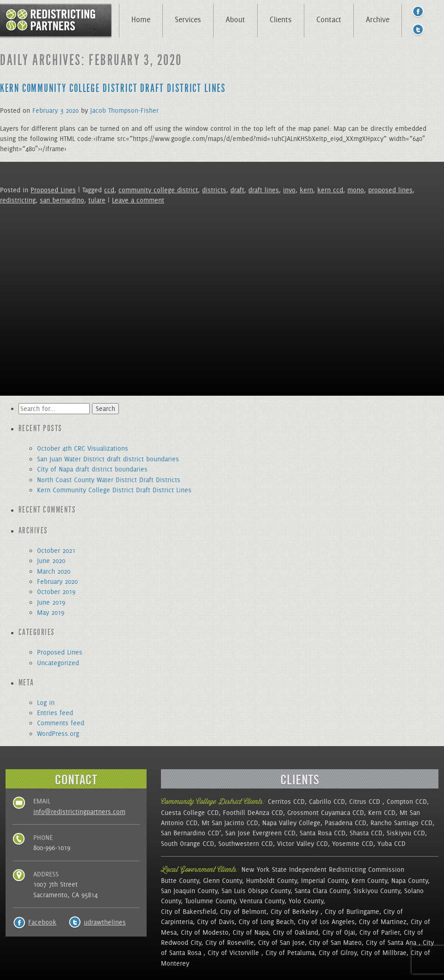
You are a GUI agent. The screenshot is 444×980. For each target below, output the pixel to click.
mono (356, 190)
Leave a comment (138, 200)
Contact (329, 19)
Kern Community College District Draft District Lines (113, 88)
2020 (72, 110)
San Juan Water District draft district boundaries (108, 459)
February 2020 (57, 582)
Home (141, 19)
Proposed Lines (53, 190)
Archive (378, 19)
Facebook (42, 922)
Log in (46, 703)
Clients (281, 19)
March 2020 (54, 571)
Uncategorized (58, 663)
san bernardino (62, 200)
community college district (158, 190)
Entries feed (55, 713)
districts (214, 190)
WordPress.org (58, 734)
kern (306, 190)
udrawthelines (105, 922)
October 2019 (56, 592)
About (235, 19)
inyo (289, 190)
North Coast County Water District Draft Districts (109, 480)
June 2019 (51, 602)
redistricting (18, 200)
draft (237, 190)
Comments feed (61, 723)
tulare (97, 200)
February (45, 110)
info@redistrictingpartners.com (79, 812)
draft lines (264, 190)
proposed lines (390, 190)
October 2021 (56, 551)
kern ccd (330, 190)
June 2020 (51, 561)
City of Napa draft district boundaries (92, 469)
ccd (109, 190)
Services (188, 19)
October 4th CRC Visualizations (83, 448)
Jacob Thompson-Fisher (124, 110)
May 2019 (51, 612)
